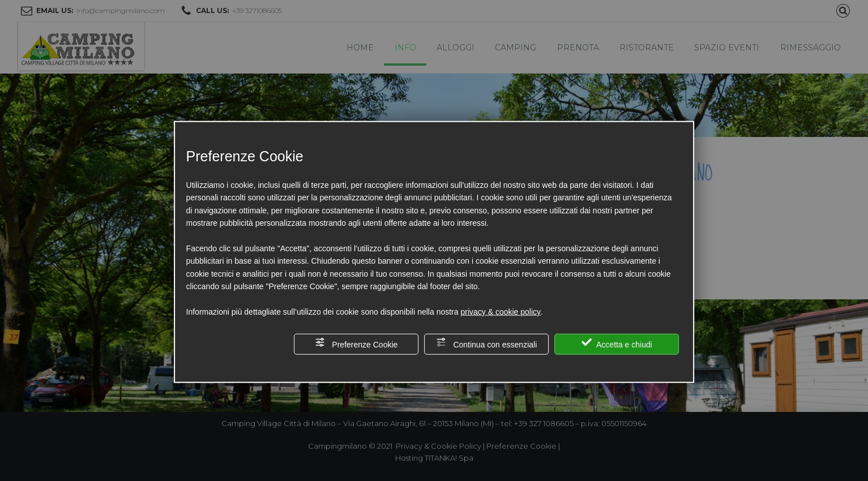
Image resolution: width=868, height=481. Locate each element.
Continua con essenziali (487, 343)
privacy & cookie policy (501, 312)
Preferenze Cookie (356, 343)
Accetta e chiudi (617, 343)
